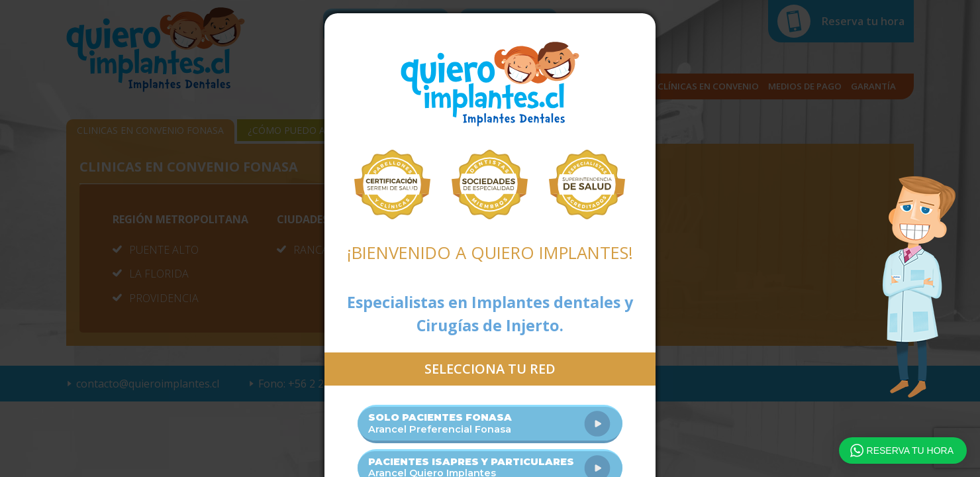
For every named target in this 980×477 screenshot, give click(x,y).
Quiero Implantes (490, 84)
